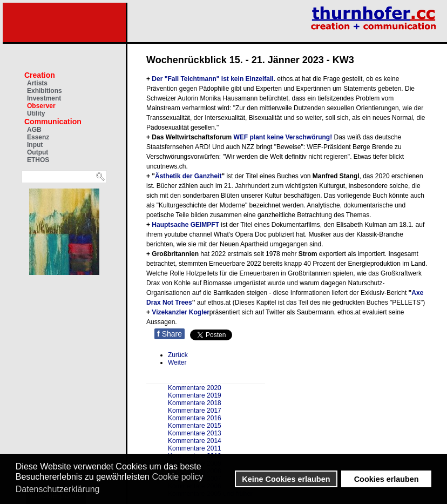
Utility (36, 113)
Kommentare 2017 (195, 411)
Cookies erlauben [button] (387, 479)
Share (170, 334)
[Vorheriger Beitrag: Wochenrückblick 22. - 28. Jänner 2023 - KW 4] (178, 355)
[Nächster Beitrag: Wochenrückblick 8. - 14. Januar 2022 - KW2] (177, 362)
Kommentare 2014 (195, 441)
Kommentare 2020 (195, 388)
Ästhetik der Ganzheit (188, 176)
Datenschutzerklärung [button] (58, 489)
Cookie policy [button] (177, 477)
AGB (34, 130)
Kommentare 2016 (195, 418)
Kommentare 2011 (195, 448)
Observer (41, 106)
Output (38, 152)
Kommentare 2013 (195, 433)
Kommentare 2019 (195, 395)
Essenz (38, 137)
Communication (53, 122)
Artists (37, 83)
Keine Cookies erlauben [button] (286, 479)
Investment (44, 98)
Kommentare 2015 (195, 426)
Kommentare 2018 (195, 403)
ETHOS (38, 160)
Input (35, 145)
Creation (40, 75)
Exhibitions (45, 91)
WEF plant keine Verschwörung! (283, 137)
